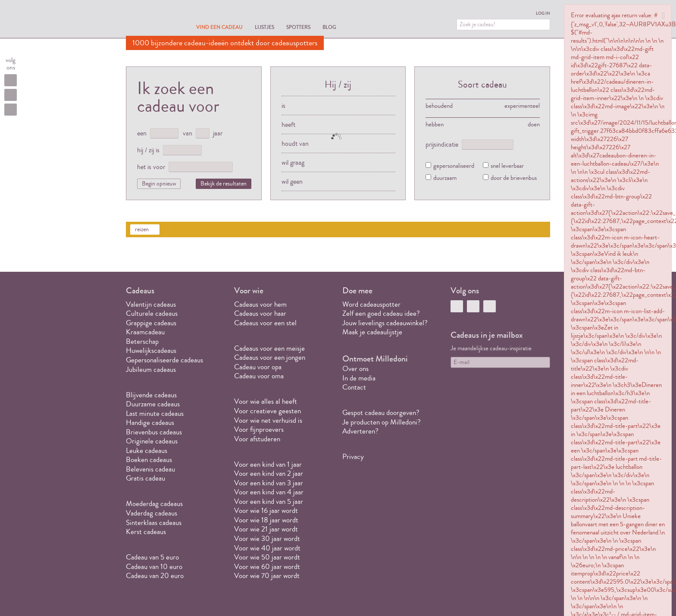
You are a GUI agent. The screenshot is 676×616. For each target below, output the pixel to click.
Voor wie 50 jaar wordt (267, 557)
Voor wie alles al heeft (266, 401)
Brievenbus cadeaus (154, 432)
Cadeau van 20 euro (155, 576)
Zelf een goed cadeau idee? (381, 313)
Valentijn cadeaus (151, 304)
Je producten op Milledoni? (382, 422)
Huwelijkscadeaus (151, 350)
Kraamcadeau (145, 332)
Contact (354, 387)
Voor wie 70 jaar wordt (267, 576)
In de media (359, 378)
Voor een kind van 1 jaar (268, 464)
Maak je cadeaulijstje (372, 332)
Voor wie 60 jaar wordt (267, 567)
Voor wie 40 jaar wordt (267, 548)
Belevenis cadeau (150, 469)
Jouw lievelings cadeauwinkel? (385, 323)
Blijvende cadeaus (151, 395)
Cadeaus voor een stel (265, 323)
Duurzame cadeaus (153, 404)
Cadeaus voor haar (260, 313)
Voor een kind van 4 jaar (269, 492)
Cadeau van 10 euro (154, 567)
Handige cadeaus (150, 423)
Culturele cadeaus (152, 313)
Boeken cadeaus (149, 460)
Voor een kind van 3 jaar (269, 483)
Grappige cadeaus (151, 323)
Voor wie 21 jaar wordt (266, 529)
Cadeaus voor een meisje (269, 348)
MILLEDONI (150, 20)
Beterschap (142, 341)
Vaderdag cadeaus (152, 513)
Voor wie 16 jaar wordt (266, 511)
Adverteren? (360, 431)
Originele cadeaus (152, 441)
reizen (142, 229)
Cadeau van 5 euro (152, 557)
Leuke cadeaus (147, 451)
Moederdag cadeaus (154, 504)
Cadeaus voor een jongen (271, 357)
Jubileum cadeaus (151, 369)
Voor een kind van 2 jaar (269, 473)
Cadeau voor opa (258, 367)
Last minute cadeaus (155, 413)
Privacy (353, 457)
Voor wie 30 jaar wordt (267, 539)
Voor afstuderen (257, 439)
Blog (329, 27)
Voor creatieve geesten (268, 411)
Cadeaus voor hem (260, 304)
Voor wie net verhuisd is (268, 420)
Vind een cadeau (219, 27)
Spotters (298, 27)
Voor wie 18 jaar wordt (266, 520)
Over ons (355, 369)
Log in (543, 13)
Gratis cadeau (146, 478)
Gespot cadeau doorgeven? (381, 413)
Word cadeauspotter (371, 304)
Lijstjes (264, 27)
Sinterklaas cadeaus (154, 523)
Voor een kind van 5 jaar (269, 501)
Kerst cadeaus (146, 532)
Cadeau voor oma (259, 376)
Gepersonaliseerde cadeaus (164, 360)
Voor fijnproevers (259, 429)
